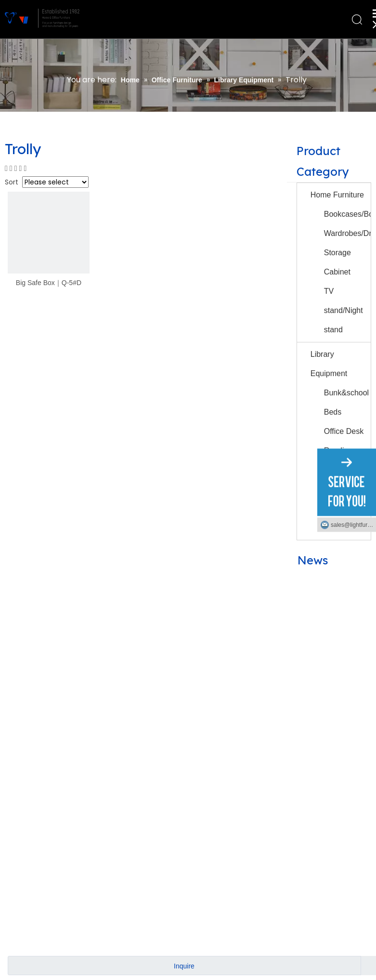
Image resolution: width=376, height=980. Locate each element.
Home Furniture (337, 195)
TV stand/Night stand (344, 310)
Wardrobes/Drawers (347, 233)
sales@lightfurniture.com (353, 524)
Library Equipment (329, 364)
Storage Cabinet (337, 262)
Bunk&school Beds (346, 402)
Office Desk (344, 431)
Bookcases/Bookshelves (347, 214)
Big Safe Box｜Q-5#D (49, 283)
